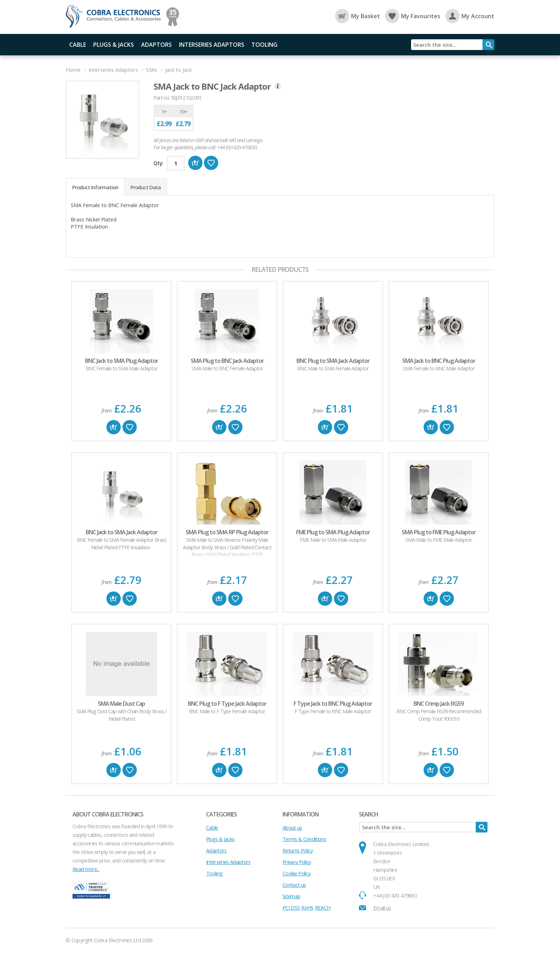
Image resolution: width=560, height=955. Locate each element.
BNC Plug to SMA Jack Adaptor (333, 361)
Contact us (294, 885)
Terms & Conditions (304, 839)
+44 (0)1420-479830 (395, 895)
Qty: (158, 163)
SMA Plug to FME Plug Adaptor (439, 532)
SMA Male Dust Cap (121, 704)
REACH (323, 907)
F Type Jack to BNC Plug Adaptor (333, 704)
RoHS (307, 907)
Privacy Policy (297, 862)
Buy (114, 427)
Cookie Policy (296, 873)
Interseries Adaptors (212, 45)
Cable (78, 45)
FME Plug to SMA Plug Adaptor (333, 532)
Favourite (130, 427)
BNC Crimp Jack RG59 (439, 704)
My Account (470, 16)
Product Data (146, 187)
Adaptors (156, 45)
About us (292, 827)
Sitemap (291, 896)
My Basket (357, 16)
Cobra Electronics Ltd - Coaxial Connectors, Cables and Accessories (116, 17)
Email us (382, 907)
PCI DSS (291, 907)
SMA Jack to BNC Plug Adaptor (439, 361)
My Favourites (413, 16)
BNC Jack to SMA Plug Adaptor (122, 361)
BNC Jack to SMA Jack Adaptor (122, 532)
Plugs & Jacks (114, 45)
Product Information (95, 187)
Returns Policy (298, 850)
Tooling (264, 45)
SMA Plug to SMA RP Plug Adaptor (227, 532)
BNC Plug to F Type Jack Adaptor (227, 704)
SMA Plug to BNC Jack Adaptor (227, 361)
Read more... (86, 869)
